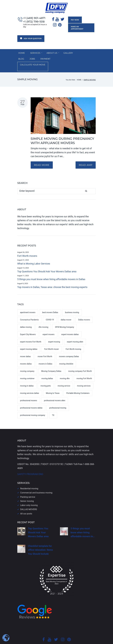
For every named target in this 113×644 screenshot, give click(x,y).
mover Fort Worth (45, 349)
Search (93, 183)
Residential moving (29, 481)
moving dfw (65, 371)
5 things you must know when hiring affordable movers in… (83, 525)
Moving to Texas (53, 385)
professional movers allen (55, 393)
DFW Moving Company (65, 319)
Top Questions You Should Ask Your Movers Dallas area (47, 264)
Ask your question (31, 36)
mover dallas (25, 349)
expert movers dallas (70, 327)
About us (53, 51)
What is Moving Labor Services (34, 256)
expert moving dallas (29, 341)
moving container (27, 371)
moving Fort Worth (84, 371)
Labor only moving (29, 497)
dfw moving (43, 319)
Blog (84, 51)
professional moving (58, 400)
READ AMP (85, 157)
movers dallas (26, 356)
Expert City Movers (28, 327)
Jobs (21, 57)
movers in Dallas (46, 356)
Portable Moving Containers (78, 385)
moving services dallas (30, 385)
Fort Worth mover (52, 341)
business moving (72, 305)
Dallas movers (84, 312)
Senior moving (27, 493)
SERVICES (36, 51)
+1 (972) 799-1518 (34, 22)
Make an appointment (81, 26)
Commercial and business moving (36, 485)
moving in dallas (27, 378)
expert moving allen (75, 334)
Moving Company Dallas (51, 363)
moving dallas (47, 371)
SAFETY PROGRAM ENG (30, 466)
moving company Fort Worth (80, 363)
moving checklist (66, 356)
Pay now (74, 20)
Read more (42, 157)
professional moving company (33, 407)
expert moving (54, 334)
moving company (27, 363)
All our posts (26, 506)
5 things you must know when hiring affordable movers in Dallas (51, 271)
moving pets (46, 378)
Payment (35, 57)
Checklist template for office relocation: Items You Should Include (40, 542)
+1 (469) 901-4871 (34, 18)
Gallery (70, 51)
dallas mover (66, 312)
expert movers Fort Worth (31, 334)
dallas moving (26, 319)
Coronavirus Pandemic (30, 312)
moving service (64, 378)
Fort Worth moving (73, 341)
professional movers (29, 393)
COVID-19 (50, 312)
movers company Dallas (69, 349)
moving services (84, 378)
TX (53, 407)
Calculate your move (60, 57)
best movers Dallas (50, 305)
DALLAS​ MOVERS (29, 502)
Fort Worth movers (27, 248)
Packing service (28, 489)
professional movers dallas (31, 400)
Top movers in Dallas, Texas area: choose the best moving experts (52, 279)
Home (22, 51)
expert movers (48, 327)
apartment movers (28, 305)
